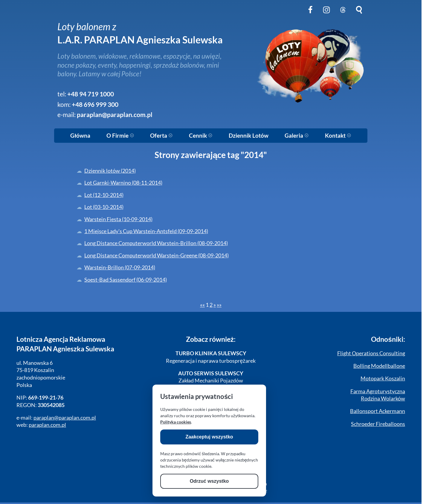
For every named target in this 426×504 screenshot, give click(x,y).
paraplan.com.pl (47, 425)
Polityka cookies (176, 422)
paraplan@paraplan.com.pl (115, 115)
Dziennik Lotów (249, 136)
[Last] (219, 305)
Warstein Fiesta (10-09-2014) (118, 219)
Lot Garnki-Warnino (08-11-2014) (123, 183)
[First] (202, 305)
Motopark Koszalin (383, 378)
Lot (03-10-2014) (104, 207)
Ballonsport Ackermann (378, 411)
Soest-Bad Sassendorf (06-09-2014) (126, 280)
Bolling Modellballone (379, 366)
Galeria (297, 136)
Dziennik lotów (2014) (110, 171)
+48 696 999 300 (95, 104)
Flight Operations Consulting (371, 353)
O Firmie (120, 136)
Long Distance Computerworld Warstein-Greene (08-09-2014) (156, 255)
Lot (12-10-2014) (104, 195)
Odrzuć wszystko (209, 481)
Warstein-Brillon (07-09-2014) (120, 267)
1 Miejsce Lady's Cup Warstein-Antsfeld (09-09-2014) (146, 231)
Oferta (161, 136)
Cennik (201, 136)
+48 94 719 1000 (91, 94)
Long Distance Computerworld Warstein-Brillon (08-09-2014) (156, 243)
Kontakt (338, 136)
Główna (80, 136)
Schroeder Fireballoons (378, 424)
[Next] (215, 305)
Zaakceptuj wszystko (209, 437)
